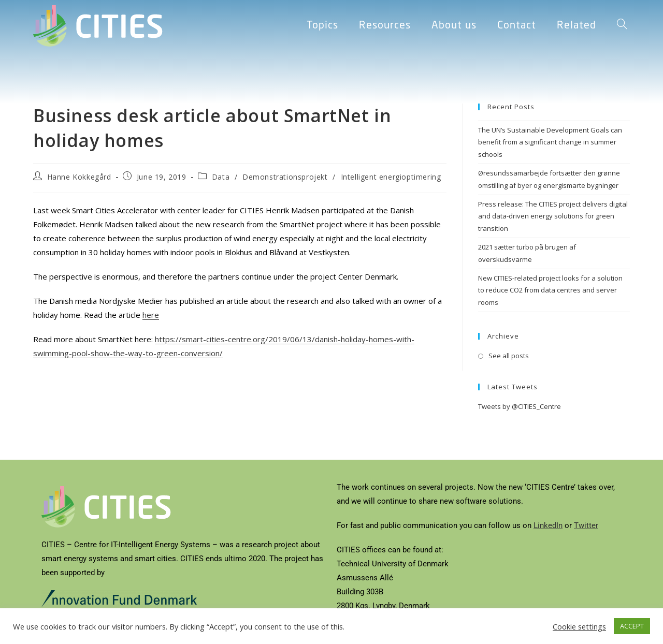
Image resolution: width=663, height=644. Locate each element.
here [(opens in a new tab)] (151, 315)
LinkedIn (548, 525)
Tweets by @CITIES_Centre (520, 406)
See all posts (509, 356)
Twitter (586, 525)
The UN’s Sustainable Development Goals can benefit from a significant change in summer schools (550, 142)
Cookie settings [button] (579, 626)
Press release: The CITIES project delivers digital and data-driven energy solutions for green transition (553, 216)
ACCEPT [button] (632, 626)
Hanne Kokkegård (79, 177)
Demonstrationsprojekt (285, 177)
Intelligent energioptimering (391, 177)
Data (221, 177)
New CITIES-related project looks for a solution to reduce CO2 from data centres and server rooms (550, 290)
